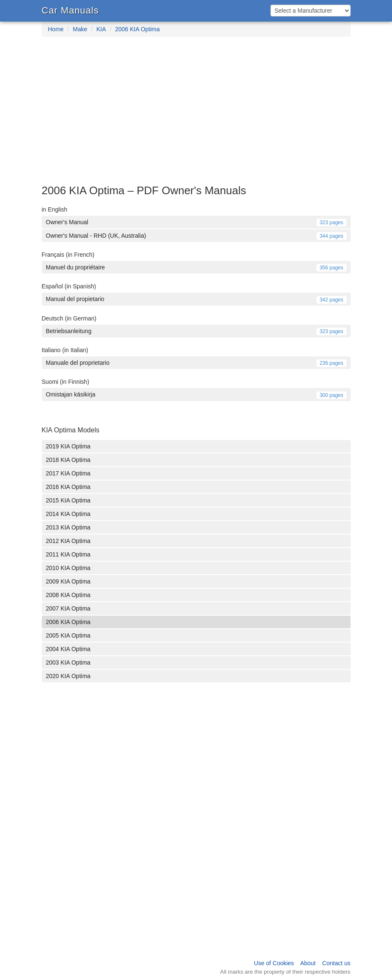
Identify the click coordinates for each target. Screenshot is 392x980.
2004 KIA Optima (68, 649)
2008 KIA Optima (68, 595)
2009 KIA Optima (68, 581)
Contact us (337, 963)
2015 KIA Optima (68, 500)
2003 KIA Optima (68, 662)
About (308, 963)
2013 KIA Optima (68, 527)
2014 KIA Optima (68, 514)
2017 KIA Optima (68, 473)
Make (80, 29)
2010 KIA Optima (68, 568)
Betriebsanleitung (196, 331)
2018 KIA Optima (68, 460)
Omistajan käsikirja (196, 394)
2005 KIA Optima (68, 635)
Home (56, 29)
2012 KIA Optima (68, 541)
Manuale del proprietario (196, 363)
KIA (101, 29)
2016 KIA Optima (68, 487)
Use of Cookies (274, 963)
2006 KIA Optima (138, 29)
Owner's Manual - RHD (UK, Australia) (196, 236)
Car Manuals (70, 10)
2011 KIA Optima (68, 554)
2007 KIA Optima (68, 608)
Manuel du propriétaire (196, 267)
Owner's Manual (196, 222)
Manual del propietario (196, 299)
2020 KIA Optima (68, 676)
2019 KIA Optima (68, 446)
